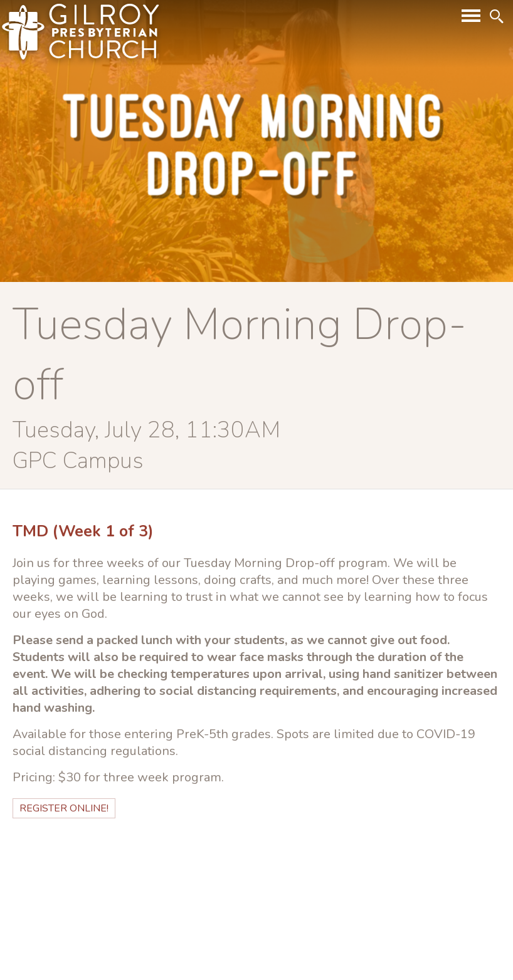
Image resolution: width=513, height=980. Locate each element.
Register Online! (64, 808)
